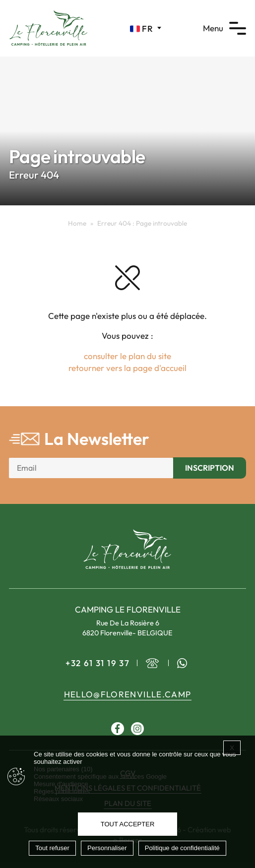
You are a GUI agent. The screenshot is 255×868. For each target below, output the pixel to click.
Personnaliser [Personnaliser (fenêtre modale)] (107, 848)
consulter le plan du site (127, 356)
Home (77, 223)
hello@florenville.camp (128, 694)
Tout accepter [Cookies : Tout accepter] (128, 824)
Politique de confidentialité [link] (182, 848)
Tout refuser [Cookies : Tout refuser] (52, 848)
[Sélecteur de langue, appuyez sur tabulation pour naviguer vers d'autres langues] (146, 28)
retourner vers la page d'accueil (127, 368)
